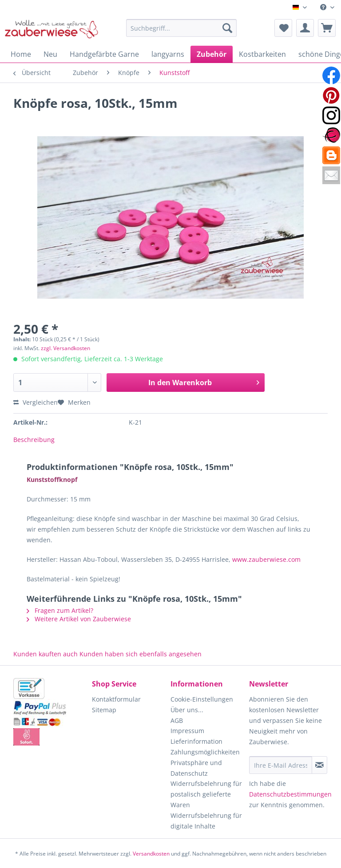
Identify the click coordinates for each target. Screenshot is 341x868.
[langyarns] (168, 54)
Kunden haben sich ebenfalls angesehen (141, 654)
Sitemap (104, 710)
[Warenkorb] (327, 28)
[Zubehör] (212, 54)
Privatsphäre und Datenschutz (196, 768)
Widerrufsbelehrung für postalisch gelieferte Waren (206, 794)
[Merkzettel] (283, 28)
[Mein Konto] (305, 28)
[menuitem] (327, 7)
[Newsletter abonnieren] (319, 765)
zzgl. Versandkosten (65, 348)
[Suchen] (227, 28)
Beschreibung (34, 440)
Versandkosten (151, 854)
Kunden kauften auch (46, 654)
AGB (177, 720)
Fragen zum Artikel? (60, 610)
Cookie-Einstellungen (202, 699)
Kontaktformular (116, 699)
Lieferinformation (196, 741)
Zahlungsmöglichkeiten (205, 752)
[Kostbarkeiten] (262, 54)
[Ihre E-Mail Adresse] (281, 765)
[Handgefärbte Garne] (104, 54)
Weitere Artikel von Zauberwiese (79, 619)
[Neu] (50, 54)
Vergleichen (36, 402)
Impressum (187, 731)
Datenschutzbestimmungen (290, 794)
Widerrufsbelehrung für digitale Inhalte (206, 821)
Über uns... (187, 710)
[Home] (21, 54)
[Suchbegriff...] (182, 28)
